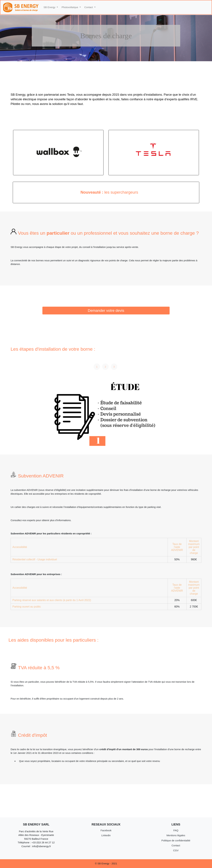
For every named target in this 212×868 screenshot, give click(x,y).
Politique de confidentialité (176, 840)
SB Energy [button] (50, 7)
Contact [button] (89, 7)
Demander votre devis (106, 311)
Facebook (106, 830)
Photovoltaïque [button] (70, 7)
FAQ (176, 830)
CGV (176, 850)
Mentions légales (176, 835)
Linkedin (106, 835)
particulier (59, 233)
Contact (176, 845)
